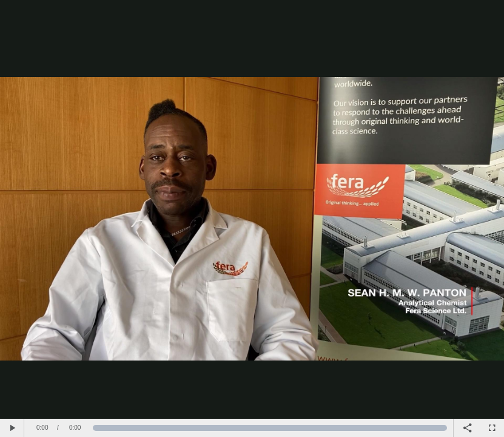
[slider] (270, 428)
